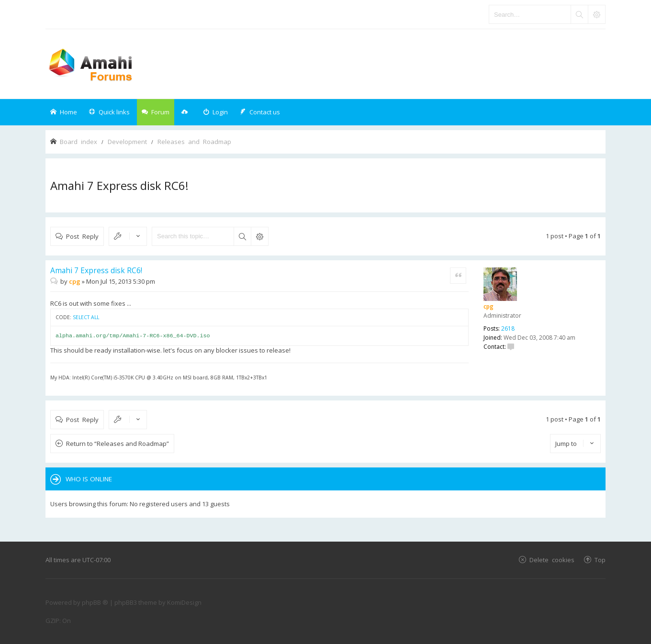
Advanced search (259, 236)
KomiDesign (184, 602)
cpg (488, 306)
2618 (508, 328)
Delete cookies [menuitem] (552, 560)
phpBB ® (95, 602)
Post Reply (82, 236)
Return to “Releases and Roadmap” (118, 444)
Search (242, 236)
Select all (86, 317)
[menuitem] (215, 112)
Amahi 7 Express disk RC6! (119, 185)
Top (600, 560)
